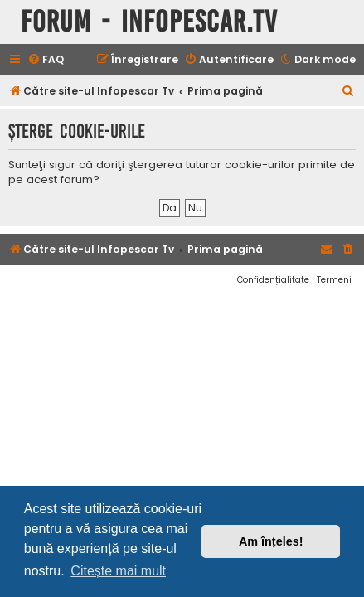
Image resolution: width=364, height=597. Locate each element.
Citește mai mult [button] (118, 571)
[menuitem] (46, 60)
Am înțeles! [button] (271, 541)
